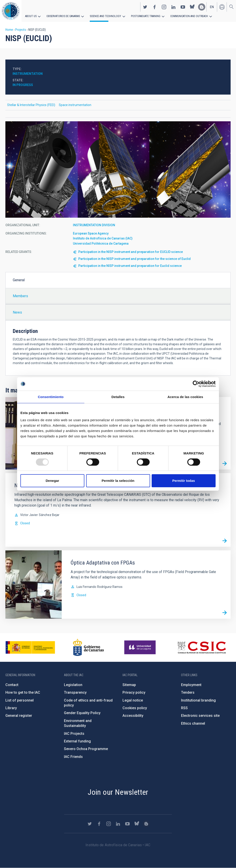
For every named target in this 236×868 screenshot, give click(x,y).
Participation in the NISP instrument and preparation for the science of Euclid (134, 259)
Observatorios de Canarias (63, 16)
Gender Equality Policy (82, 713)
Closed (25, 523)
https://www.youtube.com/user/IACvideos (183, 7)
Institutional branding (198, 700)
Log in (222, 7)
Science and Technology (105, 16)
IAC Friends (73, 757)
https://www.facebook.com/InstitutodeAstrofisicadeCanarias (155, 7)
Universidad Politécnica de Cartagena (101, 244)
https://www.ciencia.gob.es (30, 647)
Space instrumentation (75, 105)
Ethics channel (193, 723)
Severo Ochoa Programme (86, 749)
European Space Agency (91, 233)
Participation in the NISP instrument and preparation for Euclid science (130, 266)
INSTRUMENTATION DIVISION (94, 225)
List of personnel (20, 700)
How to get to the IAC (23, 692)
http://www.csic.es (202, 647)
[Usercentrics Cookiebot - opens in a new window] (196, 384)
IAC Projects (74, 734)
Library (11, 708)
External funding (77, 741)
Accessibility (133, 716)
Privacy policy (134, 692)
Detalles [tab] (118, 397)
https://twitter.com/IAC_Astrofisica (145, 7)
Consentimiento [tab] (51, 397)
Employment (191, 685)
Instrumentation (28, 74)
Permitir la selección (118, 481)
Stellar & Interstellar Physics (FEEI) (31, 105)
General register (19, 716)
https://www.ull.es (141, 647)
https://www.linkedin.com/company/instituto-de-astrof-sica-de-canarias (173, 7)
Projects (21, 30)
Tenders (188, 692)
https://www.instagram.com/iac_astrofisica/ (164, 7)
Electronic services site (200, 716)
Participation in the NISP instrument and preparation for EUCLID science (131, 252)
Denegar (52, 481)
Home (9, 30)
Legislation (73, 685)
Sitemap (129, 685)
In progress (23, 85)
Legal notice (133, 700)
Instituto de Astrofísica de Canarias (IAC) (103, 238)
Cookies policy (135, 708)
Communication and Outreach (188, 16)
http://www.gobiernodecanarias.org (88, 647)
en (212, 7)
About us (31, 16)
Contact (12, 685)
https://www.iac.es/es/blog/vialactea (202, 7)
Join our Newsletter (118, 792)
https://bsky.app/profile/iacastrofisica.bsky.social (192, 7)
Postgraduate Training (145, 16)
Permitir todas (184, 481)
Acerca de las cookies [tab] (185, 397)
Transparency (75, 692)
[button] (118, 170)
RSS (184, 708)
